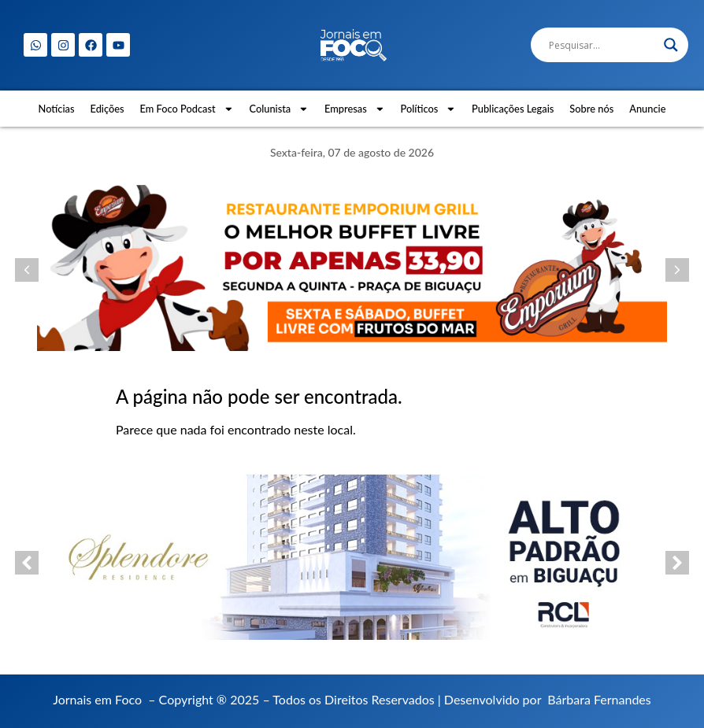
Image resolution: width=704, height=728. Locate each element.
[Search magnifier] (671, 45)
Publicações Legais (513, 109)
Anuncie (647, 109)
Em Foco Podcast (187, 109)
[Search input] (602, 45)
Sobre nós (591, 109)
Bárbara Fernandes (599, 699)
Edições (107, 109)
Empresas (355, 109)
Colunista (279, 109)
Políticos (429, 109)
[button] (27, 270)
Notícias (57, 109)
